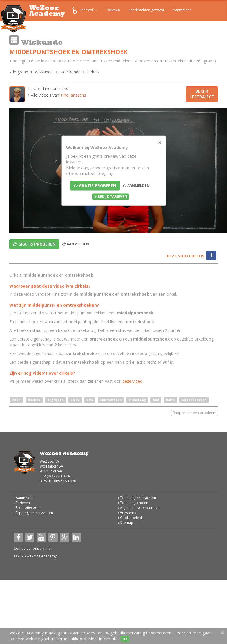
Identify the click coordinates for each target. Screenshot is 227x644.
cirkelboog (137, 400)
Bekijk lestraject (202, 94)
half (156, 400)
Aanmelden (182, 10)
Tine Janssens (55, 88)
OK (125, 639)
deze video (132, 381)
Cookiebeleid (130, 518)
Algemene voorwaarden (139, 508)
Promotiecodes (27, 508)
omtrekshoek (111, 400)
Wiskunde (44, 72)
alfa (90, 400)
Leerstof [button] (84, 11)
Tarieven (113, 10)
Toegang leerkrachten (137, 498)
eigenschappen (194, 400)
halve (170, 400)
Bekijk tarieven (111, 197)
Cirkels (93, 72)
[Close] (160, 143)
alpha (75, 400)
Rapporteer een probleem (195, 413)
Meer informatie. (104, 639)
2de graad (19, 72)
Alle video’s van (57, 95)
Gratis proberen (95, 186)
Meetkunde (70, 72)
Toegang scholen (133, 503)
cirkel (17, 400)
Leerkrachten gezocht (146, 10)
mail (49, 548)
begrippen (56, 400)
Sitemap (126, 523)
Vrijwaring (127, 513)
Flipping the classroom (33, 513)
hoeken (34, 400)
